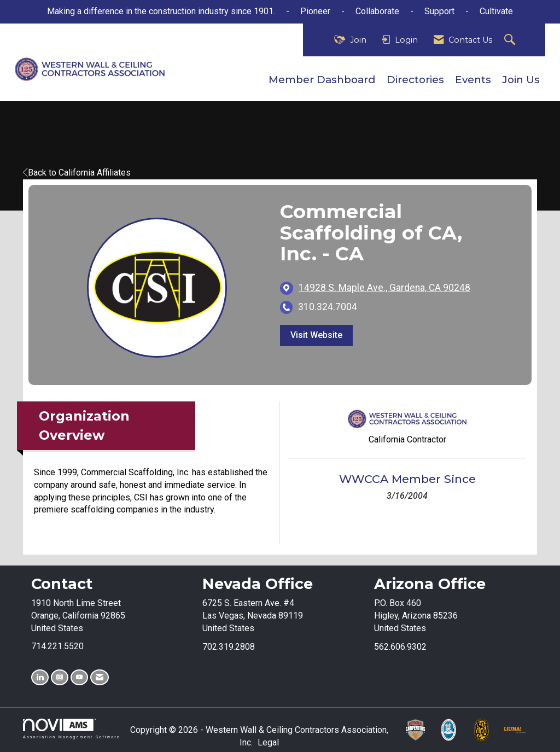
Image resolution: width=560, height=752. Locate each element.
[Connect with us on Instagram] (60, 677)
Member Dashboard (322, 80)
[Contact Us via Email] (100, 677)
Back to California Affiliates (77, 173)
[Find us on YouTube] (79, 677)
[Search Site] (511, 40)
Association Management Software (72, 729)
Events (473, 80)
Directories (415, 80)
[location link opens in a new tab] (384, 288)
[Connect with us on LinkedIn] (40, 677)
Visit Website (316, 335)
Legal (268, 742)
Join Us (521, 80)
